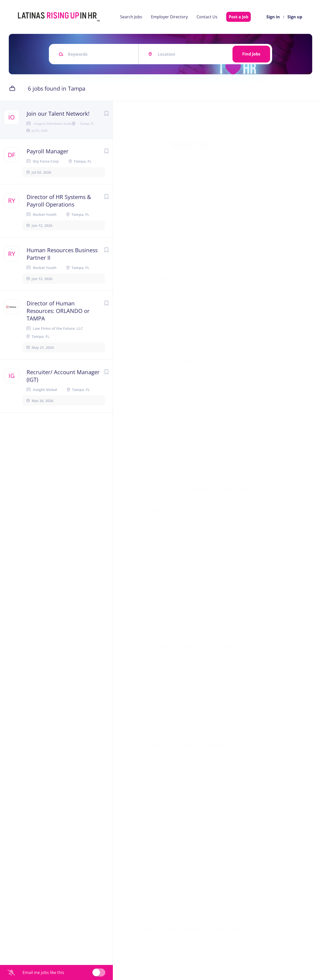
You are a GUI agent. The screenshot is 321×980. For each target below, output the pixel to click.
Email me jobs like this (43, 972)
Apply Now (189, 145)
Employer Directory (169, 17)
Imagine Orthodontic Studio (206, 129)
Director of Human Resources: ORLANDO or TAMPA (58, 327)
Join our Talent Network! (58, 113)
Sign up (295, 17)
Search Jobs (131, 17)
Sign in (273, 17)
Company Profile (158, 958)
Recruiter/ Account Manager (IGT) (63, 392)
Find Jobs (251, 54)
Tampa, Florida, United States (170, 169)
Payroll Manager (48, 167)
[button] (306, 146)
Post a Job (238, 17)
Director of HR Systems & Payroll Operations (59, 217)
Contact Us (207, 17)
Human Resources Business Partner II (62, 270)
